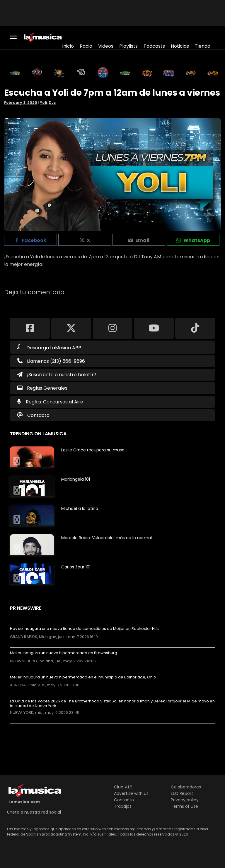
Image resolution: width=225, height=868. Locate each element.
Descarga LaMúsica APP (49, 347)
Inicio (68, 46)
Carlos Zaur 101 (76, 567)
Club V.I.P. (123, 787)
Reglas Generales (47, 388)
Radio (86, 46)
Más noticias (29, 726)
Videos (106, 46)
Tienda (203, 46)
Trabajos (123, 806)
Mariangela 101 (76, 479)
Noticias (180, 46)
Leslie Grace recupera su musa (93, 450)
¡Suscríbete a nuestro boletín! (57, 375)
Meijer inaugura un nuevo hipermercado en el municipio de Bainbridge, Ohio (83, 677)
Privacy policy (185, 800)
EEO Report (182, 793)
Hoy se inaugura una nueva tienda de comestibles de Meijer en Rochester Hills (85, 629)
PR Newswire (26, 608)
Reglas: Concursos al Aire (54, 402)
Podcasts (154, 46)
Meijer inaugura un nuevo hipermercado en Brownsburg (64, 653)
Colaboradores (186, 787)
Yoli (44, 103)
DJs (52, 103)
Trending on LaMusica (38, 434)
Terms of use (184, 806)
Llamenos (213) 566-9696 (51, 361)
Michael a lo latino (80, 508)
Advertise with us (131, 793)
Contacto (38, 415)
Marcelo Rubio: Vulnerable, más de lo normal (106, 538)
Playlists (128, 46)
